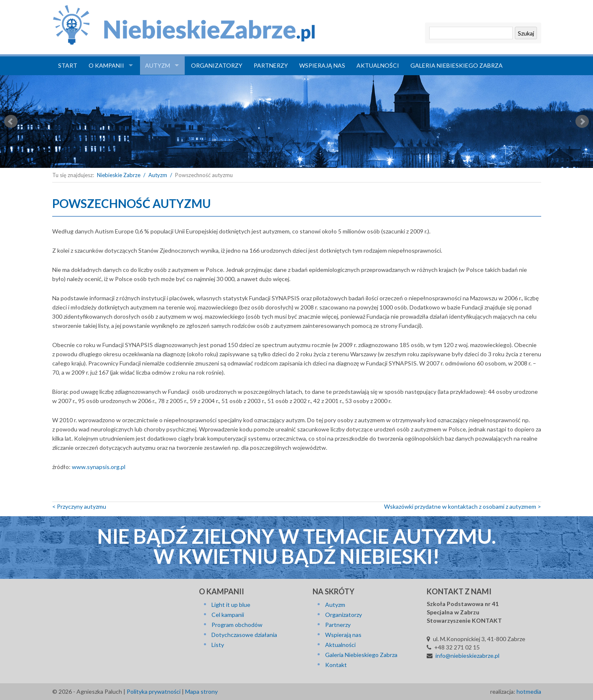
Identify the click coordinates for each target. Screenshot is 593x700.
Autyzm (158, 65)
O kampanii (106, 65)
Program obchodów (237, 625)
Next (582, 122)
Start (68, 65)
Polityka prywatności (154, 691)
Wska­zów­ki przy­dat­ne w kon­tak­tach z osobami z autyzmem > (463, 506)
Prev (11, 122)
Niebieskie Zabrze (119, 175)
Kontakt (336, 665)
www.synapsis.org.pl (99, 467)
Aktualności (378, 65)
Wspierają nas (322, 65)
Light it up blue (231, 605)
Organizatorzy (217, 65)
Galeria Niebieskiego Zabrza (457, 65)
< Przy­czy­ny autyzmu (79, 506)
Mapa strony (201, 691)
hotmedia (529, 691)
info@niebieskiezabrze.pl (467, 656)
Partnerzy (271, 65)
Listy (218, 645)
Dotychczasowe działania (244, 635)
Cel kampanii (228, 615)
